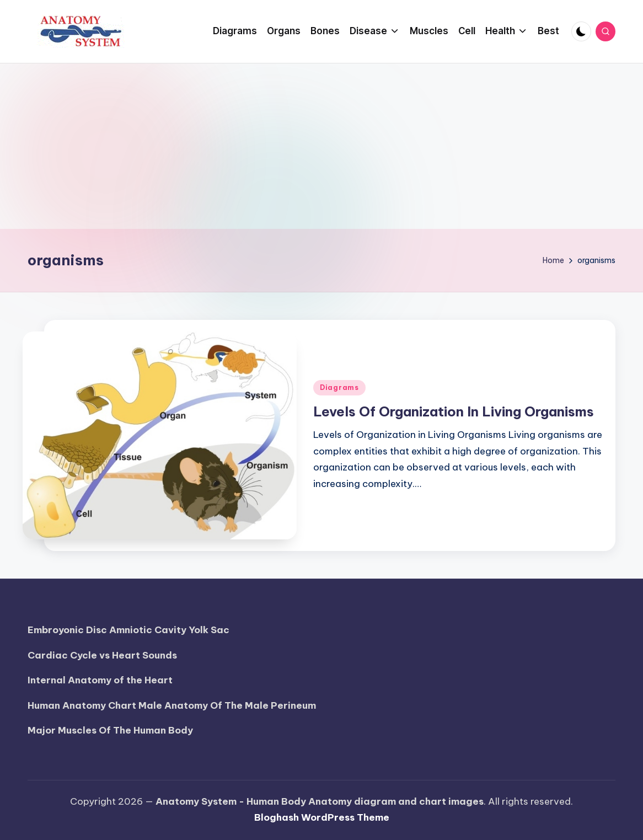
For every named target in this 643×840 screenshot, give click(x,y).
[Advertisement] (321, 146)
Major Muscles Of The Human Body (110, 730)
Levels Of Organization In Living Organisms (454, 411)
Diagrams (339, 387)
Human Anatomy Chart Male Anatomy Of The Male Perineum (172, 705)
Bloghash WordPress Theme (322, 817)
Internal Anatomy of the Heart (100, 680)
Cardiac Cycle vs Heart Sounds (102, 655)
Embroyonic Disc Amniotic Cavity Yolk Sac (128, 630)
